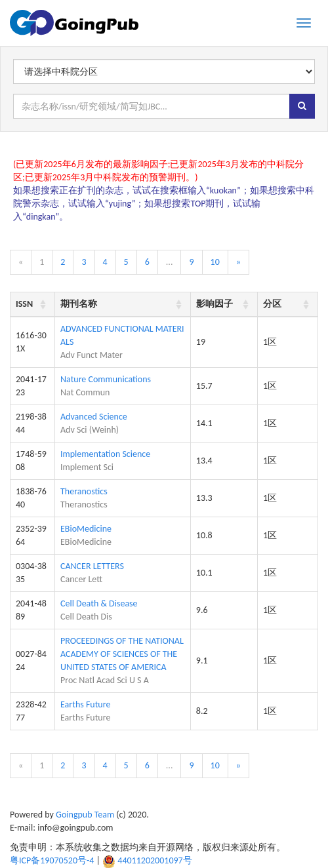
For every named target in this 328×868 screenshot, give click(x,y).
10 (215, 262)
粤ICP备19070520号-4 (52, 860)
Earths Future (85, 704)
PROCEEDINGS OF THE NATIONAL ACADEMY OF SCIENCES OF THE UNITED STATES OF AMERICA (122, 654)
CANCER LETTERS (92, 566)
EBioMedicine (86, 529)
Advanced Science (94, 417)
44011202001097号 (154, 860)
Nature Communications (106, 379)
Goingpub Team (85, 815)
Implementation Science (105, 454)
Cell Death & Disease (99, 603)
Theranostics (84, 491)
